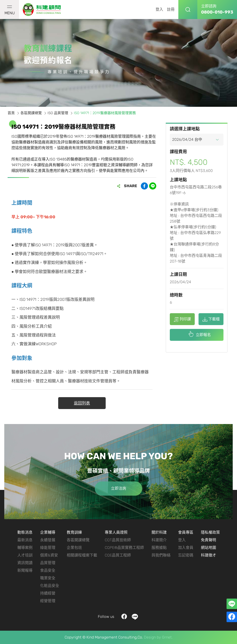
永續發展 (48, 540)
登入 (159, 9)
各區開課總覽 (31, 113)
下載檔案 (211, 321)
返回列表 (82, 403)
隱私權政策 (210, 532)
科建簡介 (159, 540)
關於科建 (159, 532)
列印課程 (182, 321)
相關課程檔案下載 (82, 555)
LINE (135, 617)
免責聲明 (209, 540)
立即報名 (203, 335)
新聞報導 (25, 570)
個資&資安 (49, 555)
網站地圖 (209, 548)
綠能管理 (48, 548)
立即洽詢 (118, 489)
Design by (152, 637)
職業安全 (48, 578)
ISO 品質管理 (58, 113)
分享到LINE (153, 186)
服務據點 (159, 548)
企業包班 (74, 548)
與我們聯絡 (161, 555)
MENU (10, 10)
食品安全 (48, 570)
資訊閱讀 (25, 563)
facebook (124, 617)
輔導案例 (25, 548)
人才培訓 (25, 555)
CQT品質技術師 (118, 540)
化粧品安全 (50, 586)
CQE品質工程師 (118, 555)
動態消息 (25, 532)
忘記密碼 (186, 555)
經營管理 (48, 601)
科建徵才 (209, 555)
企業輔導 (48, 532)
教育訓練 (74, 532)
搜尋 (188, 10)
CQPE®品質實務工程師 (124, 548)
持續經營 (48, 593)
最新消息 (25, 540)
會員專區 (186, 532)
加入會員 (186, 548)
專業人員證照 (116, 532)
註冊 (171, 9)
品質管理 (48, 563)
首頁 (11, 113)
